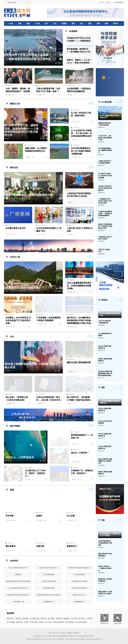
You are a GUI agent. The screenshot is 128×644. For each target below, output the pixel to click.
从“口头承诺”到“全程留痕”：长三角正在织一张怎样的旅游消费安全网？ (82, 133)
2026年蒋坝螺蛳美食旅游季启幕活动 (110, 402)
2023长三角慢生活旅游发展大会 (105, 447)
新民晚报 (25, 619)
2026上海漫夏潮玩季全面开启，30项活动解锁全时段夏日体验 (79, 286)
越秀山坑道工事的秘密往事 (79, 362)
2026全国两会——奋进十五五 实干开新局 (110, 534)
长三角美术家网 (81, 622)
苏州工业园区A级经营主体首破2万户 (109, 116)
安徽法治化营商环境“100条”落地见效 (104, 124)
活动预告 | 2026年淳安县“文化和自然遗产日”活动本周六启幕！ (18, 320)
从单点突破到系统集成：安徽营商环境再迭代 (105, 150)
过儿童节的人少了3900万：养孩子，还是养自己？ (35, 473)
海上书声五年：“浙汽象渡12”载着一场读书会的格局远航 (79, 399)
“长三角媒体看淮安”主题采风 (105, 334)
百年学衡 (10, 516)
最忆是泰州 (11, 546)
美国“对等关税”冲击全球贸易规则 (105, 555)
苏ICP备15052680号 (88, 636)
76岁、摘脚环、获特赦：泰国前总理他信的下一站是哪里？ (18, 90)
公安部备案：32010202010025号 (67, 639)
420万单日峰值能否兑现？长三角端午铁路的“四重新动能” (81, 151)
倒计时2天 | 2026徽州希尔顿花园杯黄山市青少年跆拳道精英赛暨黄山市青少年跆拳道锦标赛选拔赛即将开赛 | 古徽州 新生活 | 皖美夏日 (80, 320)
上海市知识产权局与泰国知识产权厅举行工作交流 (79, 195)
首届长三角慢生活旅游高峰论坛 (105, 360)
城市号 (116, 24)
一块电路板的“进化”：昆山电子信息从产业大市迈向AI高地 (105, 201)
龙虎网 (41, 622)
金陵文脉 (40, 546)
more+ (91, 167)
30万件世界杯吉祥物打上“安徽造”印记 (49, 230)
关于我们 (55, 633)
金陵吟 (39, 516)
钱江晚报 (82, 619)
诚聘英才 (70, 633)
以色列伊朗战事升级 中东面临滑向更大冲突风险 (105, 543)
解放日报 (10, 619)
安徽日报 (19, 622)
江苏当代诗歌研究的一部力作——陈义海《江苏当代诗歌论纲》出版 (48, 399)
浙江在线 (48, 622)
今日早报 (89, 619)
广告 (91, 251)
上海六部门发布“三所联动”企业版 (80, 230)
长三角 (37, 24)
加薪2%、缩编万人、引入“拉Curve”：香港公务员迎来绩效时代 (79, 61)
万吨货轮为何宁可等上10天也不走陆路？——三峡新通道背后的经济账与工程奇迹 (79, 39)
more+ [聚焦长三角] (91, 103)
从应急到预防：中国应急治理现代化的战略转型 (79, 90)
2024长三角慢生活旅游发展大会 (105, 347)
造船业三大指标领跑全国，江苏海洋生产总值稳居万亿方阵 (105, 226)
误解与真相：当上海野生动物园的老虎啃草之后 (36, 150)
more (121, 101)
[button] (56, 63)
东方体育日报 (34, 619)
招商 (73, 24)
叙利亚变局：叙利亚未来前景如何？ (105, 580)
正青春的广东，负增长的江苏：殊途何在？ (82, 472)
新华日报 (44, 619)
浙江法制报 (11, 622)
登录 (101, 2)
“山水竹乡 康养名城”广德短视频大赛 (105, 322)
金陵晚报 (66, 619)
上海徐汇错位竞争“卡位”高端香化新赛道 (105, 162)
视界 (106, 24)
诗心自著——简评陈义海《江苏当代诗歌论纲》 (17, 399)
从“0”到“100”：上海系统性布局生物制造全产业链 (105, 138)
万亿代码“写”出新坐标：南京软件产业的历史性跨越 (105, 176)
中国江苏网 (34, 622)
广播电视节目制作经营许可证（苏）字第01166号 (41, 639)
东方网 (26, 622)
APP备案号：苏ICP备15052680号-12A (90, 639)
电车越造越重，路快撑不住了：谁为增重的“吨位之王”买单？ (78, 50)
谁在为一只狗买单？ (80, 453)
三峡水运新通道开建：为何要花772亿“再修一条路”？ (48, 90)
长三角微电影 (70, 622)
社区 (81, 24)
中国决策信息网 (58, 622)
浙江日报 (74, 619)
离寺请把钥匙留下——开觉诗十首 (82, 436)
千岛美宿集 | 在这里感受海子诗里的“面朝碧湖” (48, 319)
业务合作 (63, 633)
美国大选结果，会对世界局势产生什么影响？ (105, 593)
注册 (108, 2)
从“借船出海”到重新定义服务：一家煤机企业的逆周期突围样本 (105, 213)
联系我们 (77, 633)
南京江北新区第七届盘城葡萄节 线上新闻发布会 (105, 461)
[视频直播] (121, 387)
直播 (98, 24)
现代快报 (59, 619)
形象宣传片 (72, 546)
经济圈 (64, 24)
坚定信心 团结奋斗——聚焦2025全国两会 (105, 568)
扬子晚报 (51, 619)
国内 (20, 24)
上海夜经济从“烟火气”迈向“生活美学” (105, 238)
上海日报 (18, 619)
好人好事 (71, 516)
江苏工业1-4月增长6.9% (104, 250)
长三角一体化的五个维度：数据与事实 (81, 114)
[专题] (121, 520)
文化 (55, 24)
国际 (28, 24)
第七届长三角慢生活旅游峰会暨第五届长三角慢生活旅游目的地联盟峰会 (105, 373)
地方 (46, 24)
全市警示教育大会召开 (16, 228)
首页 (11, 24)
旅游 (90, 24)
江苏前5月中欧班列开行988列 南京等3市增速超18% (105, 188)
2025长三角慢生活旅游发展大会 (110, 314)
